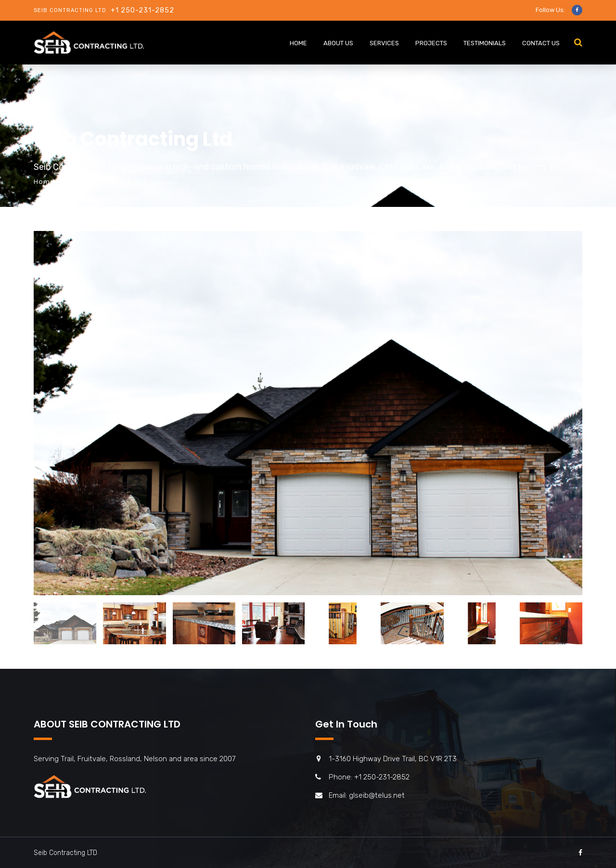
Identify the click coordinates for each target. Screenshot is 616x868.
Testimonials (485, 43)
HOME (298, 43)
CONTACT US (541, 43)
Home (44, 182)
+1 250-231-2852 (142, 10)
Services (384, 43)
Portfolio (83, 182)
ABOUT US (338, 43)
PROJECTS (431, 43)
